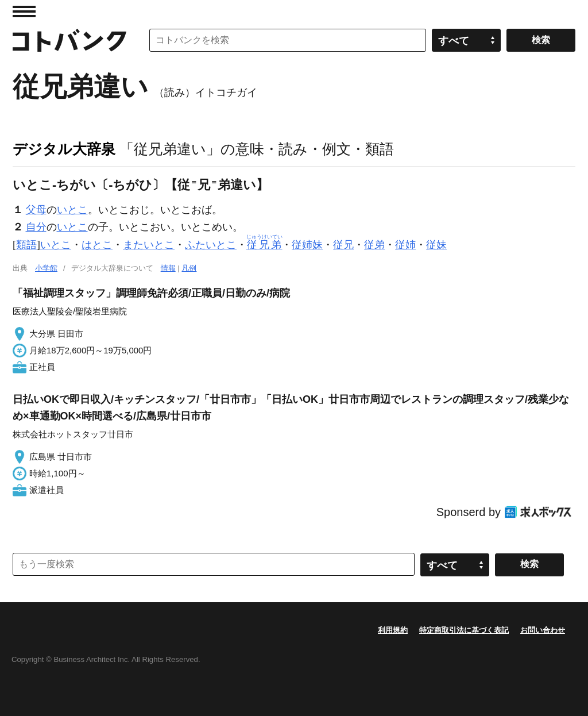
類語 (26, 245)
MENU (24, 11)
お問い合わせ (543, 630)
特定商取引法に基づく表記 (464, 630)
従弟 (374, 245)
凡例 (189, 268)
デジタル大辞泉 (64, 149)
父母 (36, 210)
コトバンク (69, 40)
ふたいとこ (211, 245)
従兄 (343, 245)
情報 (168, 268)
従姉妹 (307, 245)
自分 (36, 227)
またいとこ (149, 245)
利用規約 (393, 630)
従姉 (405, 245)
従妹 (436, 245)
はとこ (97, 245)
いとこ (72, 210)
